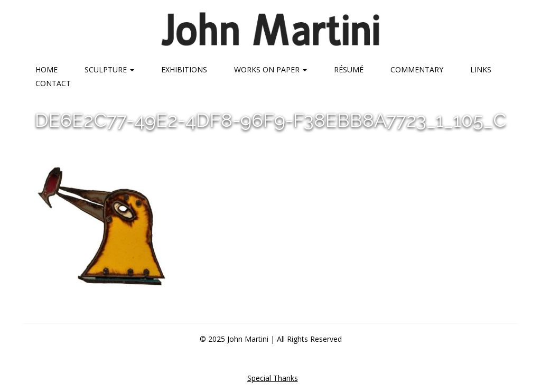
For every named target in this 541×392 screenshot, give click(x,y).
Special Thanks (273, 378)
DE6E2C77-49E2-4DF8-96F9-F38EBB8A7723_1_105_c (270, 120)
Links (481, 69)
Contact (53, 83)
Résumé (349, 69)
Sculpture (109, 69)
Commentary (417, 69)
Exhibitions (184, 69)
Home (46, 69)
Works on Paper (270, 69)
